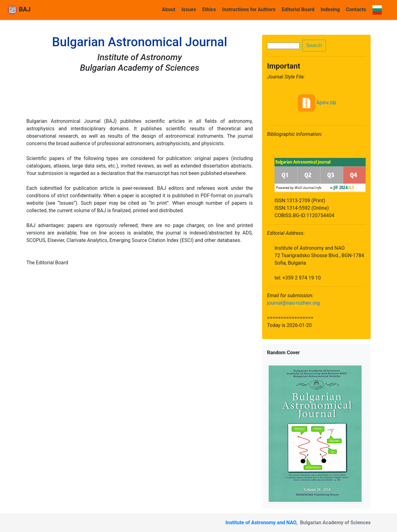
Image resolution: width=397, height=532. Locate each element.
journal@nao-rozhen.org (293, 303)
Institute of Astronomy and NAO (261, 523)
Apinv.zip (316, 103)
